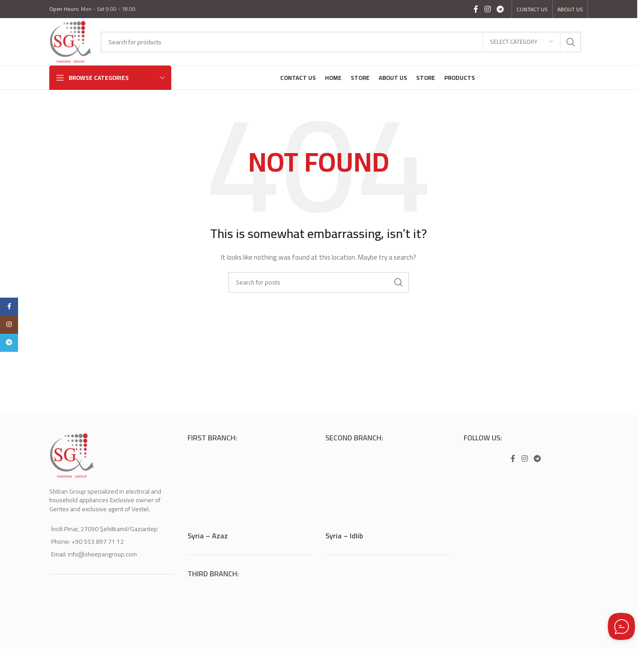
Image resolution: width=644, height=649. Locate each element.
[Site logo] (71, 41)
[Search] (341, 42)
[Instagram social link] (487, 9)
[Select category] (522, 42)
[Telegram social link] (501, 9)
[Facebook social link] (476, 9)
